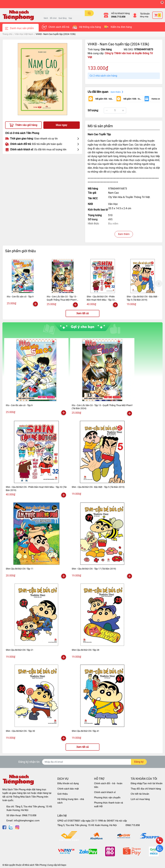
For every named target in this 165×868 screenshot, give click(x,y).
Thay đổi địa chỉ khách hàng (146, 789)
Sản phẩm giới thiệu (20, 251)
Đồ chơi (53, 18)
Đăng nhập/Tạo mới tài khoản (147, 783)
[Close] (162, 2)
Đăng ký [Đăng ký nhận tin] (139, 762)
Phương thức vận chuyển (107, 798)
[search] (89, 13)
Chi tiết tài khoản (140, 794)
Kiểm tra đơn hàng (121, 27)
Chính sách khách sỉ (105, 792)
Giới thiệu (63, 794)
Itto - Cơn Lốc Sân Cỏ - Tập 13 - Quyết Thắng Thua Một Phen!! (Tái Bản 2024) (62, 300)
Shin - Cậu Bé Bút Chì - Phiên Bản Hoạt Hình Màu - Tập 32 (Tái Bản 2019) (101, 300)
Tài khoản (145, 14)
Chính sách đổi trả (59, 27)
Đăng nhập (144, 17)
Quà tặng (63, 18)
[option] (23, 283)
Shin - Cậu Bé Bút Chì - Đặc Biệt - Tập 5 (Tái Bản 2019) (98, 487)
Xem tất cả (82, 313)
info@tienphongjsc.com (27, 821)
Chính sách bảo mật (68, 789)
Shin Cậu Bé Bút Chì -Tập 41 (85, 731)
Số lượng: (93, 110)
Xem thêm (124, 234)
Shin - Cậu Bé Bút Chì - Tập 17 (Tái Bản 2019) (94, 569)
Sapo (64, 865)
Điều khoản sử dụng (68, 783)
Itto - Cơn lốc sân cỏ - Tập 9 (20, 297)
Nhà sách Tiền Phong (35, 865)
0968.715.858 (118, 17)
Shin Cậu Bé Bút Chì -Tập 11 (20, 569)
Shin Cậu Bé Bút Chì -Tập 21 (20, 650)
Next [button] (159, 284)
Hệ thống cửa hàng (90, 27)
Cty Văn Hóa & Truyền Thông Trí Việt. (129, 197)
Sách (46, 18)
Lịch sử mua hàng (140, 799)
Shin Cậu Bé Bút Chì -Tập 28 (85, 650)
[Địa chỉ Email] (94, 762)
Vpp (70, 18)
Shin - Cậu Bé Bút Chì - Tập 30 (20, 731)
